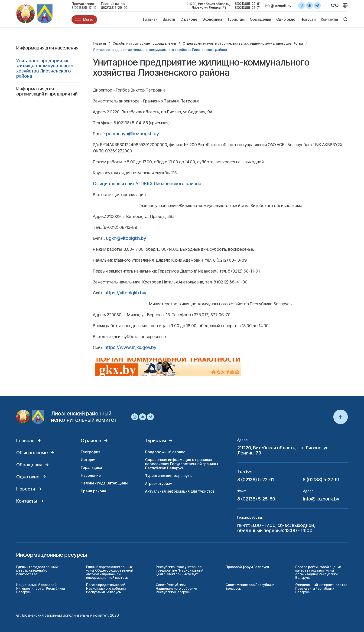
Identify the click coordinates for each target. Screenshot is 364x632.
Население (91, 475)
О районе (189, 19)
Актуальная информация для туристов (180, 491)
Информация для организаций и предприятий (47, 91)
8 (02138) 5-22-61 (255, 480)
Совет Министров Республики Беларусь (250, 586)
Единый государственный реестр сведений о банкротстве (37, 570)
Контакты (329, 19)
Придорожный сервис (165, 452)
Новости (308, 19)
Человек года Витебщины (104, 483)
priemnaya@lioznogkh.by (132, 134)
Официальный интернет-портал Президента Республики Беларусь (321, 588)
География (91, 452)
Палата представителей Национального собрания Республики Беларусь (107, 588)
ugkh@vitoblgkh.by (126, 238)
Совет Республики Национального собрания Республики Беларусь (176, 588)
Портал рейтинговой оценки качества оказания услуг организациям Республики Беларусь (318, 572)
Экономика (212, 19)
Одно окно (286, 19)
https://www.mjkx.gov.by (130, 347)
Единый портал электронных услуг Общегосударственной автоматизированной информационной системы (110, 572)
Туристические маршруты (169, 476)
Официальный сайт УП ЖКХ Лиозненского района (147, 184)
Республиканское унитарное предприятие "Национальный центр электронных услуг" (179, 570)
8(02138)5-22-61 (247, 4)
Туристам (236, 19)
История (89, 460)
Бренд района (93, 491)
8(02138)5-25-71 (247, 8)
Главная (150, 19)
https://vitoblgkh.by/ (125, 293)
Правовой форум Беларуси (247, 567)
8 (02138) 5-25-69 (256, 499)
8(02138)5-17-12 (84, 8)
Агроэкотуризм (159, 484)
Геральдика (91, 467)
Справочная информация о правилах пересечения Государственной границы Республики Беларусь (182, 464)
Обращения (260, 19)
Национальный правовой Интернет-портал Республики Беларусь (41, 588)
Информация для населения (47, 48)
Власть (169, 19)
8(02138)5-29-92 (114, 8)
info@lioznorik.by (278, 6)
